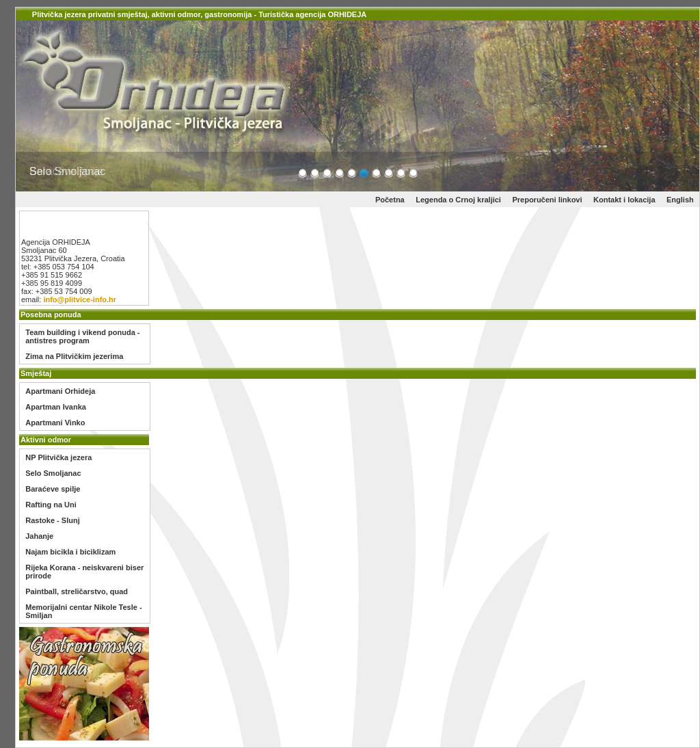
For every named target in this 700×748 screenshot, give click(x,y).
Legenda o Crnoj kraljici (458, 200)
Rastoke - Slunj (52, 520)
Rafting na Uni (51, 505)
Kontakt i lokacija (624, 200)
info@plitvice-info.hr (79, 299)
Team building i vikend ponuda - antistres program (82, 336)
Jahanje (39, 536)
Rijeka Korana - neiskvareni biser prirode (84, 572)
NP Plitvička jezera (58, 457)
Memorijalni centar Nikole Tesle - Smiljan (83, 611)
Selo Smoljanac (53, 473)
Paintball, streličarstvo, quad (77, 591)
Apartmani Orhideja (60, 391)
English (680, 200)
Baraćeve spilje (53, 489)
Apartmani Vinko (55, 423)
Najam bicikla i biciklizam (70, 552)
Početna (390, 200)
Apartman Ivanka (56, 407)
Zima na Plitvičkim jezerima (74, 356)
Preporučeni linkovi (547, 200)
